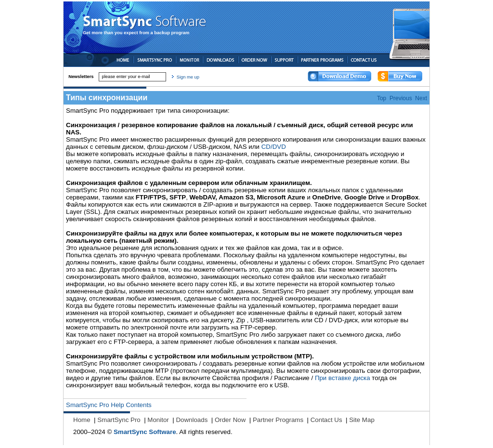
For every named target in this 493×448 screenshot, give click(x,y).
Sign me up (188, 77)
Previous (401, 98)
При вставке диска (343, 378)
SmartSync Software (145, 432)
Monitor (158, 420)
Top (382, 98)
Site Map (362, 420)
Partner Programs (278, 420)
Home (82, 420)
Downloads (192, 420)
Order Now (230, 420)
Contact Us (326, 420)
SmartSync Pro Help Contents (109, 405)
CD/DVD (274, 147)
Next (421, 98)
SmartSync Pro (119, 420)
